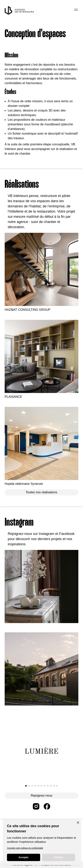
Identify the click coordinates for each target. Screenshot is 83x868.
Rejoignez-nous (41, 796)
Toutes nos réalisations (42, 492)
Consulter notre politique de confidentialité (25, 848)
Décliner (58, 857)
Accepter (24, 857)
